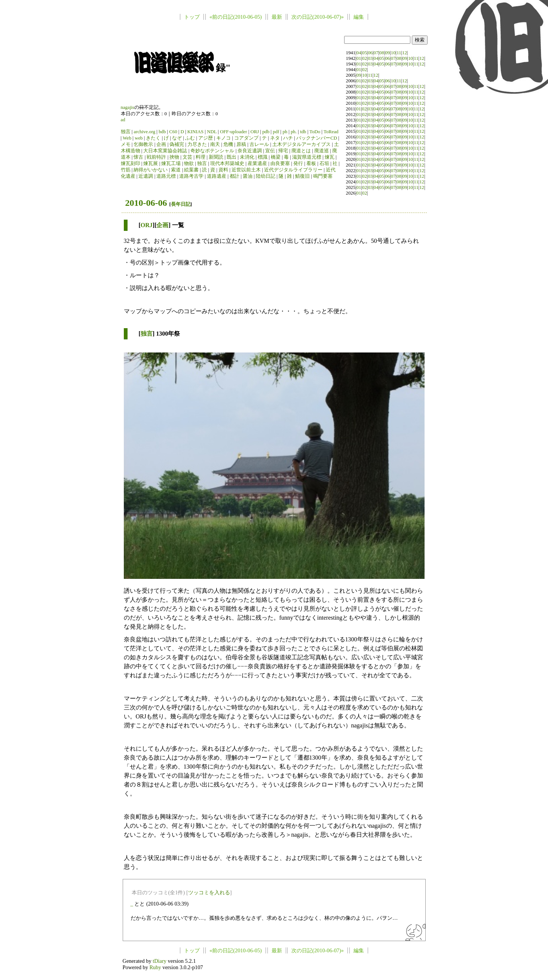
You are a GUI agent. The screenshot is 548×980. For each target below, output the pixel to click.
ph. (294, 132)
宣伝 (270, 151)
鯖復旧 (302, 176)
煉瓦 (330, 157)
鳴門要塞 (323, 176)
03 (370, 58)
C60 (173, 132)
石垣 (324, 164)
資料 (223, 170)
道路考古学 (191, 176)
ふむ (190, 138)
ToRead (331, 132)
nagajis (128, 107)
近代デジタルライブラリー (293, 170)
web (139, 138)
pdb (266, 132)
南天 (215, 144)
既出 (232, 157)
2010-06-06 (146, 203)
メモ (126, 144)
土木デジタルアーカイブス (301, 144)
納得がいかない (151, 170)
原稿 (241, 144)
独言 (126, 132)
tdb (303, 132)
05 (365, 53)
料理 (200, 157)
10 (393, 53)
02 (365, 58)
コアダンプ (246, 138)
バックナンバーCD (317, 138)
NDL (212, 132)
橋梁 (276, 157)
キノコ (224, 138)
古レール (259, 144)
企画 (161, 144)
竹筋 (126, 170)
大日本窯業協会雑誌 (165, 151)
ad (123, 120)
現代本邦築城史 (227, 164)
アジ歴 (206, 138)
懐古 (138, 157)
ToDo (315, 132)
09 (387, 53)
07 (376, 53)
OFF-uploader (234, 132)
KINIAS (195, 132)
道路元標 (166, 176)
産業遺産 (257, 164)
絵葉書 (191, 170)
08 (382, 53)
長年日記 (181, 204)
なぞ (177, 138)
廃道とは (301, 151)
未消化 (247, 157)
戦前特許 (156, 157)
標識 (263, 157)
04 (359, 53)
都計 (235, 176)
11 (399, 53)
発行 (298, 164)
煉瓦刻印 (131, 164)
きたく (153, 138)
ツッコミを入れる (209, 892)
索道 (176, 170)
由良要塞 (280, 164)
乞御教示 (143, 144)
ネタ (275, 138)
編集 (359, 17)
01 (359, 58)
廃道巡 (322, 151)
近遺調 (146, 176)
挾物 (174, 157)
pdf (276, 132)
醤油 (248, 176)
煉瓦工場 (171, 164)
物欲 (189, 164)
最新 (277, 17)
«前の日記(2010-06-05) (236, 17)
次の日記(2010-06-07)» (318, 17)
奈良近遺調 (250, 151)
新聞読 (216, 157)
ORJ (255, 132)
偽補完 (177, 144)
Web (127, 138)
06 (370, 53)
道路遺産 (217, 176)
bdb (162, 132)
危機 (228, 144)
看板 (311, 164)
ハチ (288, 138)
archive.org (144, 132)
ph (285, 132)
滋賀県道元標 (307, 157)
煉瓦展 (151, 164)
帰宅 (283, 151)
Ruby (155, 967)
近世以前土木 (246, 170)
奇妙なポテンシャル (212, 151)
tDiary (160, 961)
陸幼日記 (266, 176)
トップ (192, 17)
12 (405, 53)
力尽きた (197, 144)
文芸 (187, 157)
